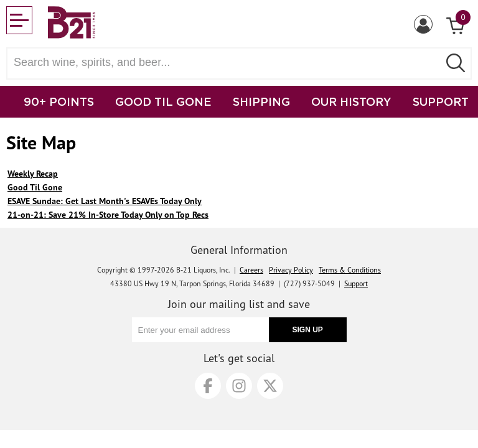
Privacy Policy (291, 270)
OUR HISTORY (351, 101)
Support (356, 283)
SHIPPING (261, 101)
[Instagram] (239, 386)
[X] (270, 386)
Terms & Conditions (350, 270)
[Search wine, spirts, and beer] (227, 63)
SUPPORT (441, 101)
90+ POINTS (59, 101)
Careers (251, 270)
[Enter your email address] (200, 330)
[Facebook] (208, 386)
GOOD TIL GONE (163, 101)
